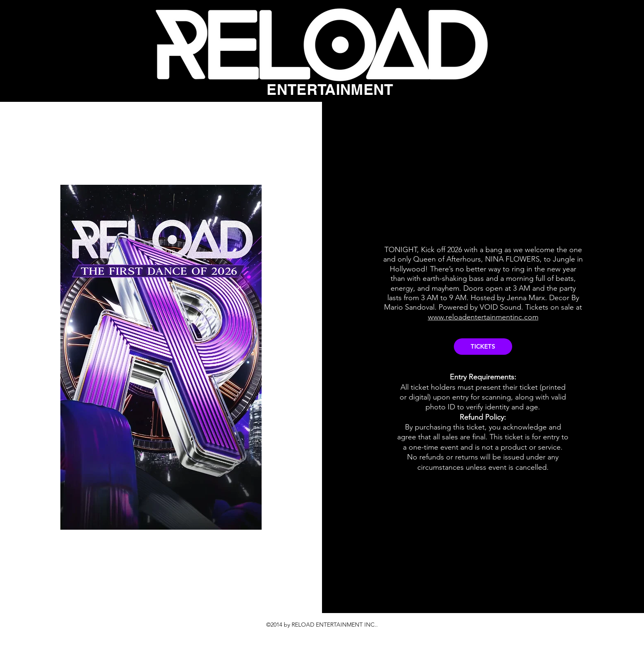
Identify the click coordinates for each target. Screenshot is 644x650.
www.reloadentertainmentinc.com (483, 317)
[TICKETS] (483, 347)
